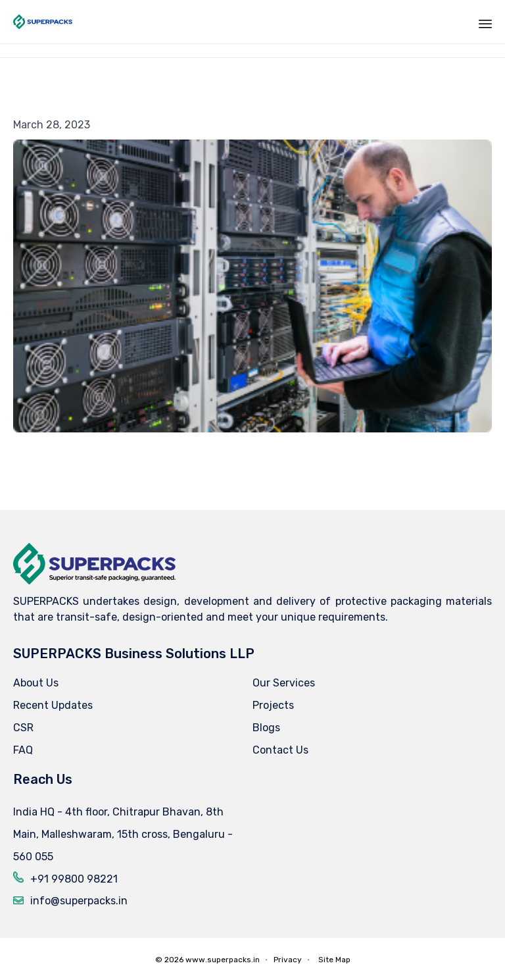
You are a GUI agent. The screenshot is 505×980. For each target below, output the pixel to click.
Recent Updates (53, 705)
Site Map (334, 960)
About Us (36, 683)
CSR (23, 728)
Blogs (266, 728)
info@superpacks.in (79, 901)
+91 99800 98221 (74, 879)
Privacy (288, 960)
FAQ (23, 750)
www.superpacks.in (223, 960)
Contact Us (280, 750)
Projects (273, 705)
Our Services (284, 683)
